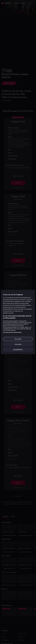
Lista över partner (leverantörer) (12, 332)
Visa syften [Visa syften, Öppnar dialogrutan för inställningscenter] (18, 339)
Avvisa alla (18, 344)
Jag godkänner (18, 350)
